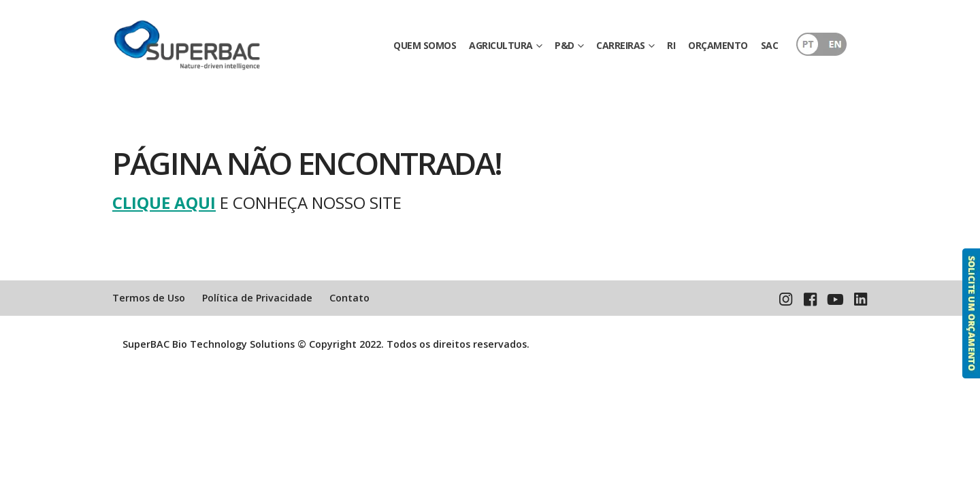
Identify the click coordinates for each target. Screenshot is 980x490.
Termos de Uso (149, 298)
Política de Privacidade (257, 298)
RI (671, 45)
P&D (565, 45)
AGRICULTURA (501, 45)
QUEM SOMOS (425, 45)
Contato (349, 298)
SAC (770, 45)
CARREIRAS (621, 45)
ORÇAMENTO (718, 45)
